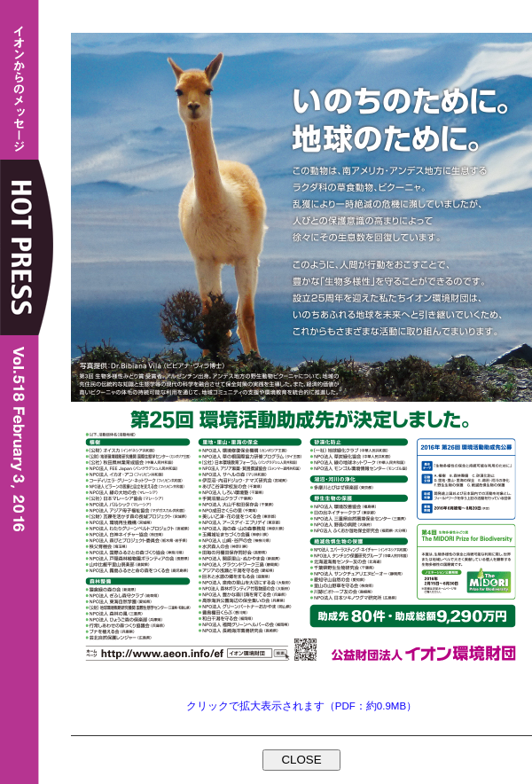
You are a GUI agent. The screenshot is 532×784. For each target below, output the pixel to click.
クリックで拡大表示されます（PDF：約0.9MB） (301, 706)
